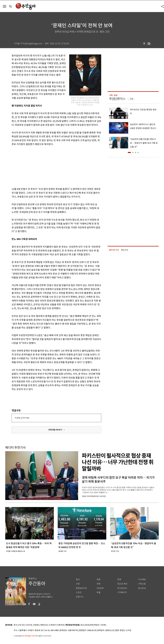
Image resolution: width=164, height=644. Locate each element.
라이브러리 (122, 588)
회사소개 (17, 625)
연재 (119, 579)
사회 (78, 584)
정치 (78, 579)
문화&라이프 (81, 588)
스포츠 (79, 592)
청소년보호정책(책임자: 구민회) (93, 625)
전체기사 (80, 597)
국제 (99, 584)
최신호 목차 (122, 584)
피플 (99, 592)
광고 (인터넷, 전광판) (31, 625)
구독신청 (142, 584)
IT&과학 (100, 588)
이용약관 (61, 625)
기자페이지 (122, 592)
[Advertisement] (50, 166)
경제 (99, 579)
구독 (132, 99)
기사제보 (142, 579)
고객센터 (52, 625)
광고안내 (142, 588)
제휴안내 (44, 625)
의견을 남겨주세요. (22, 418)
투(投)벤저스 (117, 99)
